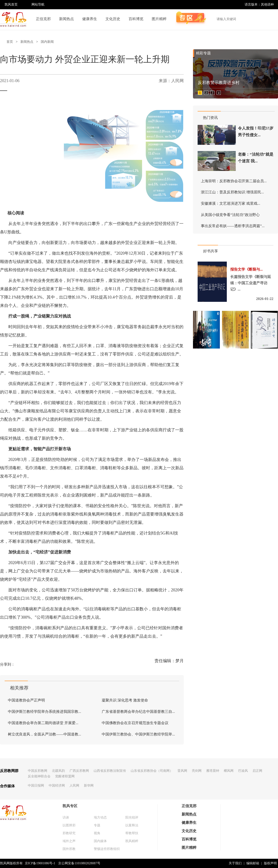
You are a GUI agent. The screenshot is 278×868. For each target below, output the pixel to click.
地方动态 (100, 817)
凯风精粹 (132, 841)
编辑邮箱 (253, 863)
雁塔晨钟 (213, 771)
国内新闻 (47, 42)
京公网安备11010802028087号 (79, 863)
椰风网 (229, 771)
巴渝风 (243, 771)
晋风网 (182, 771)
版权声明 (270, 863)
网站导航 (38, 5)
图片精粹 (159, 19)
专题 (97, 825)
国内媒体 (100, 841)
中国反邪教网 (38, 771)
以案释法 (132, 825)
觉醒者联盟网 (65, 776)
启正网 (257, 771)
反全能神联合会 (39, 776)
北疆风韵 (58, 771)
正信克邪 (43, 19)
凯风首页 (11, 5)
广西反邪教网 (79, 771)
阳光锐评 (132, 817)
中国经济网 (57, 786)
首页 (10, 42)
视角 (97, 833)
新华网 (89, 786)
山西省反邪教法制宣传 (110, 771)
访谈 (66, 817)
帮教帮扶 (132, 833)
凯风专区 (70, 806)
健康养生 (90, 19)
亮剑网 (197, 771)
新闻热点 (66, 19)
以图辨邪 (69, 825)
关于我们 (235, 863)
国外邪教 (69, 849)
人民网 (74, 786)
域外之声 (69, 841)
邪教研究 (69, 833)
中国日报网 (36, 786)
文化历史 (113, 19)
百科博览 (136, 19)
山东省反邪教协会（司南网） (152, 771)
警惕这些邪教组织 (107, 849)
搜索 (272, 19)
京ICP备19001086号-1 (40, 863)
